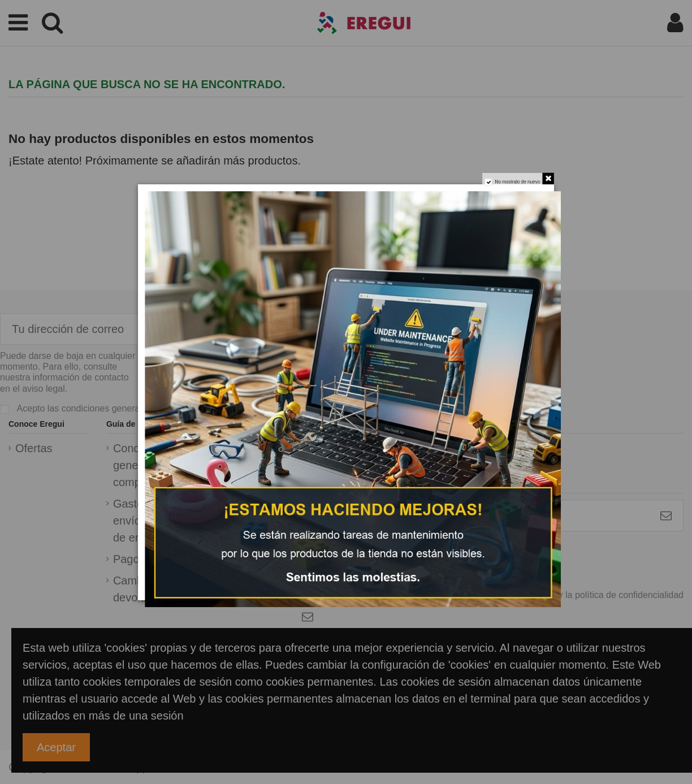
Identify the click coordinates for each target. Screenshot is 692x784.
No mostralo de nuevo (523, 174)
